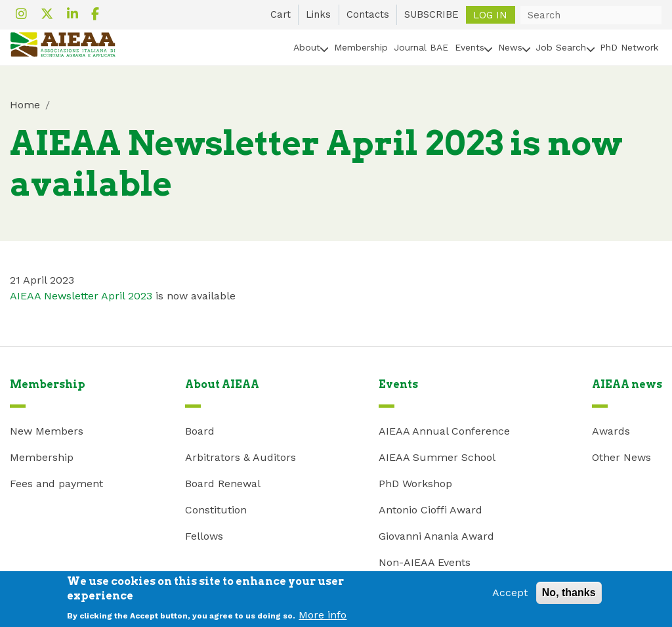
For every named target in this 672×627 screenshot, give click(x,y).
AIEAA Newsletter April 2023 (81, 296)
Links (318, 14)
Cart (281, 14)
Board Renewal (223, 484)
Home (25, 105)
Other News (621, 457)
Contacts (368, 14)
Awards (611, 431)
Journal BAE (421, 47)
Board (200, 431)
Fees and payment (56, 484)
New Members (47, 431)
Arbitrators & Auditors (241, 457)
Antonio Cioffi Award (430, 510)
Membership (361, 47)
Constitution (216, 510)
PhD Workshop (415, 484)
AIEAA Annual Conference (444, 431)
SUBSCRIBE (431, 14)
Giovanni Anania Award (436, 536)
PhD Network (629, 47)
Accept (510, 596)
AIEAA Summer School (437, 457)
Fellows (204, 536)
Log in (490, 14)
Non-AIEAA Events (425, 562)
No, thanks (569, 596)
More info (323, 618)
